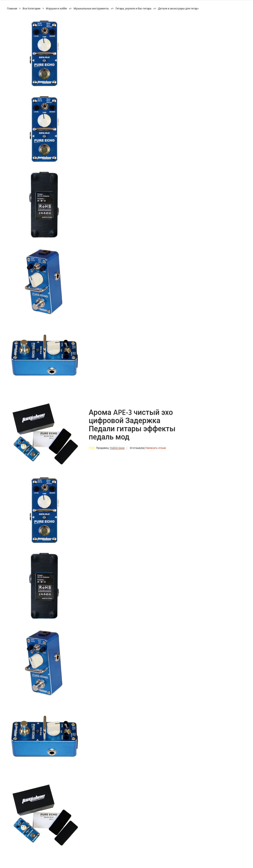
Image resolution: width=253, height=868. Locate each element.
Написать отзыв (156, 448)
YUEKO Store (117, 448)
